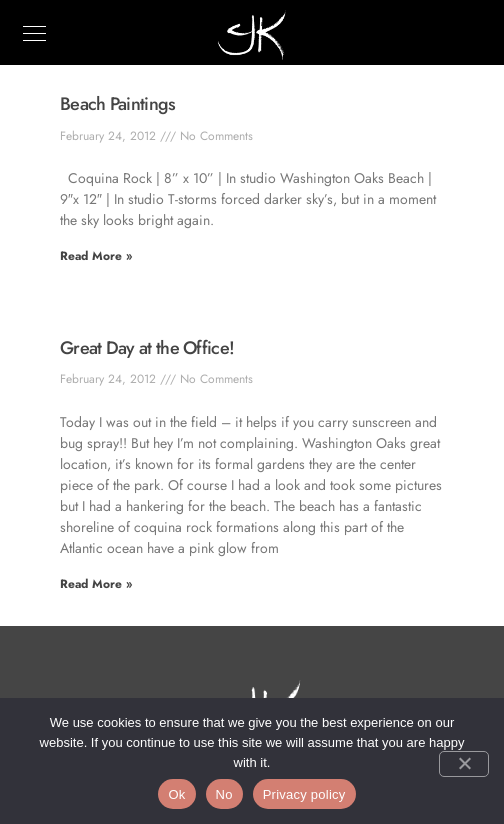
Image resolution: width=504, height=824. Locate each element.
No (224, 794)
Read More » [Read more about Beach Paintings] (96, 256)
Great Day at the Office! (147, 348)
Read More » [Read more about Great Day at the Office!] (96, 584)
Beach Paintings (118, 104)
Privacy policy (304, 794)
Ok (176, 794)
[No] (464, 764)
